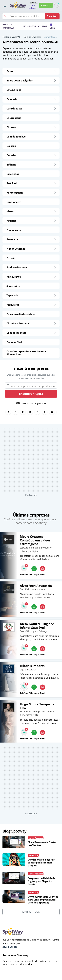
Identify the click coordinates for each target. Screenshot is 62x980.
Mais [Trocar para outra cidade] (52, 27)
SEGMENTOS (29, 26)
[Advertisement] (31, 460)
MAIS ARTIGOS (31, 912)
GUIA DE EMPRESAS (8, 26)
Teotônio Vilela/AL (11, 37)
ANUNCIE (46, 5)
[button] (6, 5)
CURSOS (43, 26)
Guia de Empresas (32, 37)
